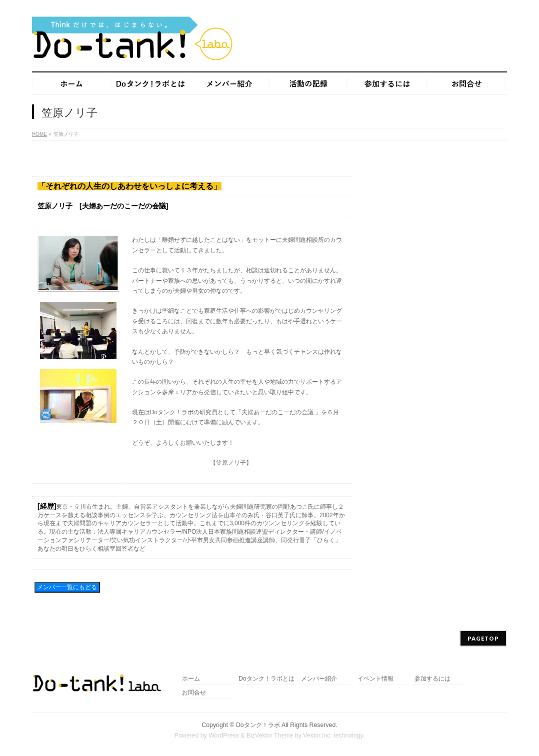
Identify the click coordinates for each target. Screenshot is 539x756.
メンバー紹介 (319, 679)
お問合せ (194, 693)
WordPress (224, 736)
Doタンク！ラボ (258, 725)
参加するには (432, 679)
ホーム (191, 679)
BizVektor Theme (270, 736)
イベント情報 (375, 679)
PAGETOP (483, 638)
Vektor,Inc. (317, 736)
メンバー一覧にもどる (67, 587)
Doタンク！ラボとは (266, 679)
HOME (39, 134)
